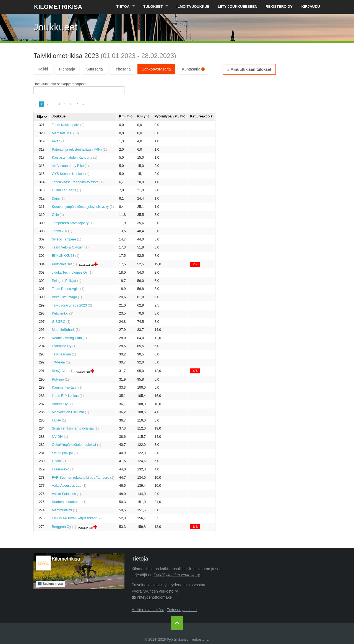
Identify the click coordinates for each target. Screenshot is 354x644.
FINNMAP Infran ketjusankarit (74, 518)
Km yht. (143, 116)
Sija (40, 117)
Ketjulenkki (60, 313)
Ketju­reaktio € (201, 116)
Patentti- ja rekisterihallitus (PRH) (77, 150)
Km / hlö (126, 116)
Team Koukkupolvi (65, 125)
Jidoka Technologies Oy (70, 273)
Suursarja (95, 69)
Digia (56, 198)
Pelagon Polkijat (64, 281)
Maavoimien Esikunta (68, 412)
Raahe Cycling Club (67, 338)
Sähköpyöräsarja (156, 69)
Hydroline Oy (62, 346)
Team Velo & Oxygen (67, 247)
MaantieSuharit (63, 330)
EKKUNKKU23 (63, 256)
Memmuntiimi (62, 510)
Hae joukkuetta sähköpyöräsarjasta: (60, 84)
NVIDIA (57, 437)
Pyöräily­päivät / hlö (170, 116)
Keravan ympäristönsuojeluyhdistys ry (80, 207)
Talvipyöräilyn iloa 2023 (69, 305)
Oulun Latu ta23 (64, 190)
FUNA (56, 420)
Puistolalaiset (62, 264)
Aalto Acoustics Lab (67, 486)
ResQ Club (60, 371)
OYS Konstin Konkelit (68, 174)
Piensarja (67, 69)
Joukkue (59, 116)
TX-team (58, 362)
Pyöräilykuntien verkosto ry (177, 575)
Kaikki (43, 69)
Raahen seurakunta (67, 502)
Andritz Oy (60, 404)
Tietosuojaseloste (182, 610)
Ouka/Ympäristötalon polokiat (74, 445)
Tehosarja (122, 69)
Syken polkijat (62, 453)
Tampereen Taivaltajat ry (70, 223)
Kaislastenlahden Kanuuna (72, 158)
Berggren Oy (61, 527)
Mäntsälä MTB (63, 133)
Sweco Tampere (64, 239)
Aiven (56, 141)
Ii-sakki (57, 461)
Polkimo (58, 379)
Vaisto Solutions (64, 494)
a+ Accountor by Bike (68, 166)
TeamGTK (59, 231)
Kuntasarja (193, 69)
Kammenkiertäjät (64, 388)
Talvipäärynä (61, 354)
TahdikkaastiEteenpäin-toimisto (75, 182)
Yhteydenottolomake (154, 597)
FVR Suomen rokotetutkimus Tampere (80, 478)
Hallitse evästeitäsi (148, 610)
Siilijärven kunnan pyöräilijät (73, 428)
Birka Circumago (64, 297)
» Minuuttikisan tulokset (249, 69)
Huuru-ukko (60, 469)
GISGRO (58, 322)
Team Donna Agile (65, 289)
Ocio (55, 215)
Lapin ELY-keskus (65, 396)
